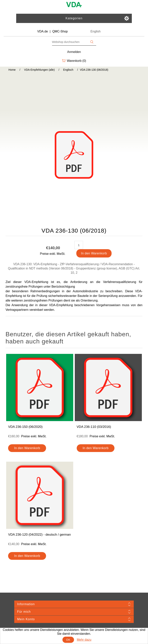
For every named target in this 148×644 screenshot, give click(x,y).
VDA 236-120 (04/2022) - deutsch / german (39, 535)
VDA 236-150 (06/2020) (25, 427)
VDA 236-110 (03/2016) (94, 427)
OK (68, 640)
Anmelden (74, 52)
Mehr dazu (84, 640)
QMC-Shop (60, 31)
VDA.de (42, 31)
